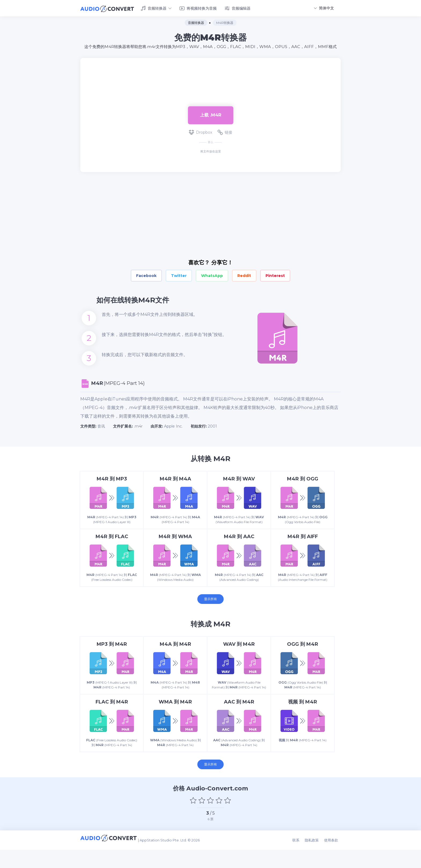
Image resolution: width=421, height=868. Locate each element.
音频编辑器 (238, 8)
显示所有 (210, 609)
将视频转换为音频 (198, 8)
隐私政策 (316, 860)
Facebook (146, 274)
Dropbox (200, 131)
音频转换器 (156, 8)
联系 (301, 860)
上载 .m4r (211, 114)
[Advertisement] (210, 74)
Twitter (179, 274)
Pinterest (275, 274)
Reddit (244, 274)
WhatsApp (212, 274)
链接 (225, 131)
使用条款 (334, 860)
